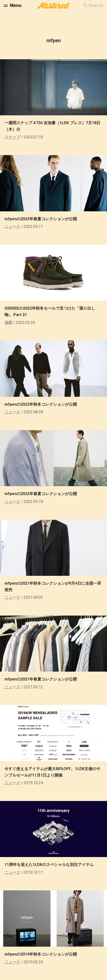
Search (96, 5)
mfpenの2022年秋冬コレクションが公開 (41, 404)
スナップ (12, 137)
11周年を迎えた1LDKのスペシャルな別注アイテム (49, 865)
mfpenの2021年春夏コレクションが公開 (41, 679)
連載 (8, 323)
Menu (16, 5)
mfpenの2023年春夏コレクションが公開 (41, 219)
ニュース (12, 227)
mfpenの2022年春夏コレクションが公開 (41, 494)
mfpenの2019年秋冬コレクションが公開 (41, 954)
